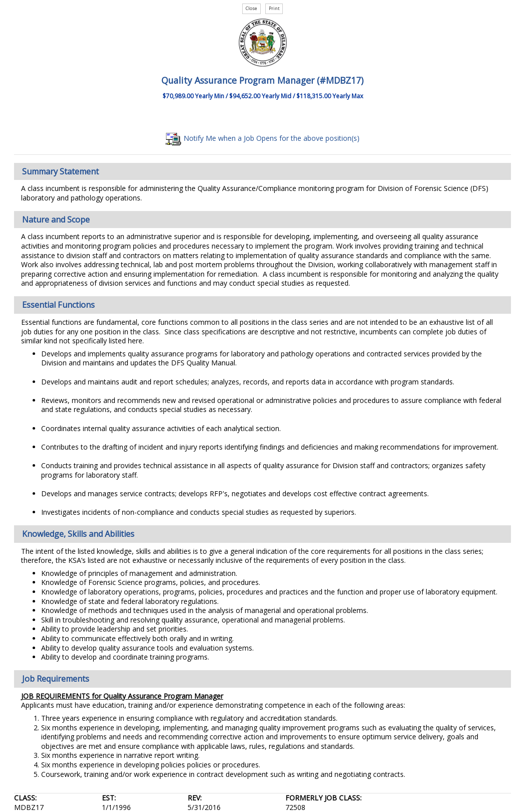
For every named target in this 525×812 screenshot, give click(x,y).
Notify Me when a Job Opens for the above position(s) (262, 138)
